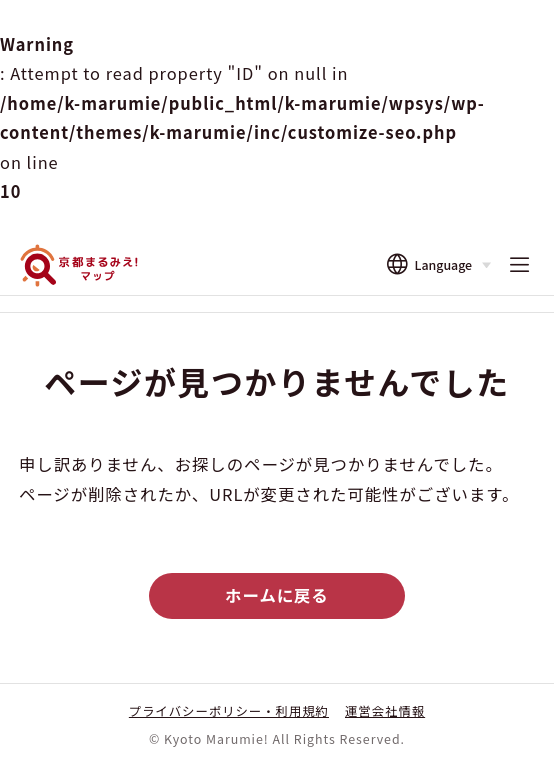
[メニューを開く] (519, 266)
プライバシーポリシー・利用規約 (229, 711)
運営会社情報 (385, 711)
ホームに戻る (277, 595)
